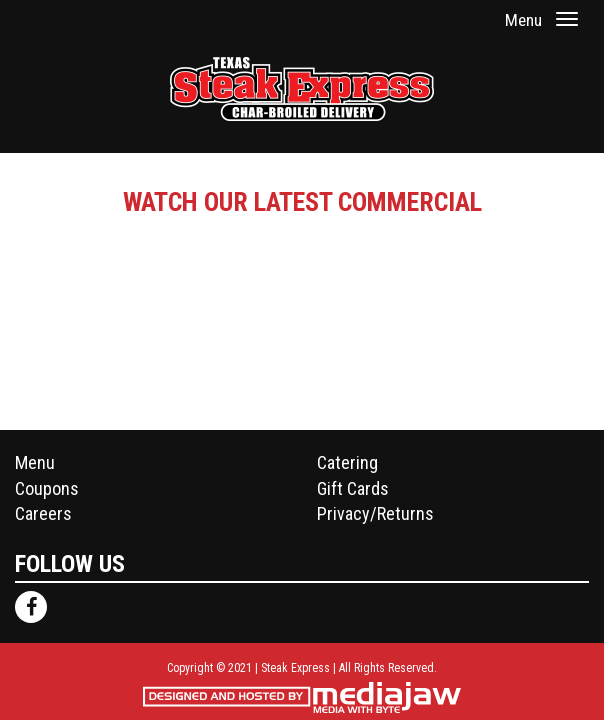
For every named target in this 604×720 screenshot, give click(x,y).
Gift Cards (353, 488)
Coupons (47, 488)
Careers (43, 513)
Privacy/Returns (375, 513)
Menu (35, 462)
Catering (347, 462)
